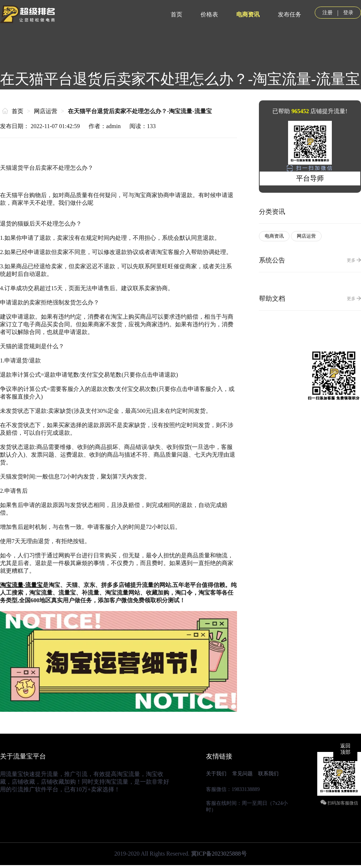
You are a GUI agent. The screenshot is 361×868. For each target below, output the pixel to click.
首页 (176, 14)
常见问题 (242, 774)
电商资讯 (248, 14)
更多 (354, 260)
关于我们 (216, 774)
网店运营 (46, 111)
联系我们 (268, 774)
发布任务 (290, 14)
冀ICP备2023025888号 (219, 854)
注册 (327, 13)
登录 (348, 13)
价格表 (209, 14)
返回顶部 (345, 749)
